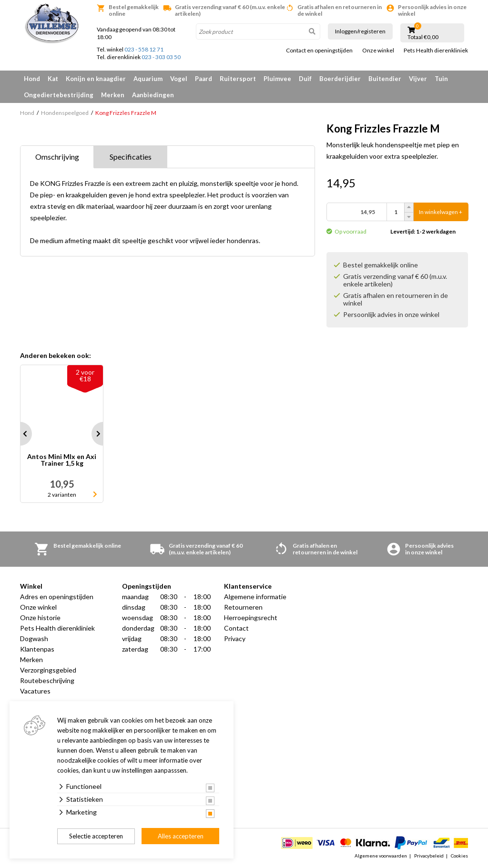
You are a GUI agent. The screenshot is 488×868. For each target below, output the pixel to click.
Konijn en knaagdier (96, 79)
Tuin (441, 79)
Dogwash (34, 638)
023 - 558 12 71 (144, 49)
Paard (203, 79)
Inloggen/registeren (360, 31)
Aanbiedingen (153, 95)
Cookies (459, 856)
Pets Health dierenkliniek (436, 51)
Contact (236, 628)
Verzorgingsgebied (48, 670)
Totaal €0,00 (423, 37)
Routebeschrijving (47, 680)
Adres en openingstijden (57, 597)
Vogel (179, 79)
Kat (53, 79)
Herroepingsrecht (251, 618)
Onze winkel (378, 51)
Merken (113, 95)
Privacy (235, 638)
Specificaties (131, 157)
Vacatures (35, 691)
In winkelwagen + (441, 212)
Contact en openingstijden (319, 51)
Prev (20, 434)
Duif (305, 79)
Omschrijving (57, 157)
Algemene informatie (255, 597)
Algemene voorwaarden (381, 856)
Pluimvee (277, 79)
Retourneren (243, 607)
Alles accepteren (181, 836)
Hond (32, 79)
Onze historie (40, 618)
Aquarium (148, 79)
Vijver (418, 79)
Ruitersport (238, 79)
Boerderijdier (340, 79)
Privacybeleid (429, 856)
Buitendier (385, 79)
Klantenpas (37, 649)
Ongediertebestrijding (59, 95)
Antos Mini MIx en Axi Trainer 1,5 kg (62, 460)
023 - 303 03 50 (161, 57)
